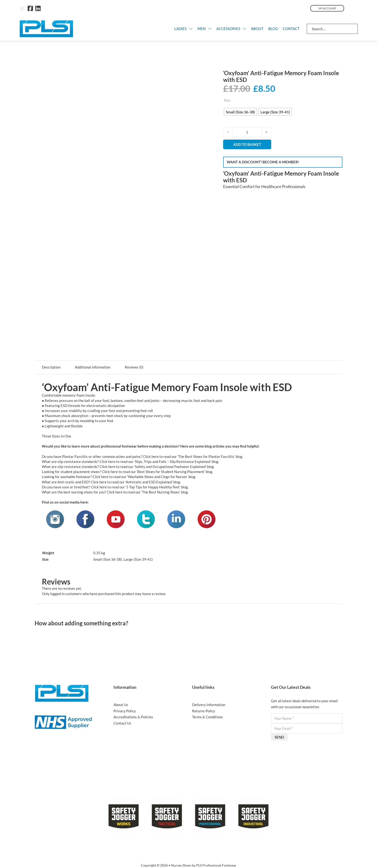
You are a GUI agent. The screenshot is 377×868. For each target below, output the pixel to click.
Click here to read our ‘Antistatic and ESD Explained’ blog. (136, 482)
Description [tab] (51, 367)
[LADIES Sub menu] (191, 29)
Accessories (228, 29)
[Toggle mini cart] (355, 8)
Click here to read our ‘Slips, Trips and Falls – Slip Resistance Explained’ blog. (159, 462)
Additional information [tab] (93, 367)
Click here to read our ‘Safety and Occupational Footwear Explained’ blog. (157, 467)
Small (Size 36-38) (108, 559)
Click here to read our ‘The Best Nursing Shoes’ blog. (148, 492)
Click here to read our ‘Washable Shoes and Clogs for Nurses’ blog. (144, 477)
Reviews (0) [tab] (134, 367)
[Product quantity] (247, 132)
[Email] (307, 728)
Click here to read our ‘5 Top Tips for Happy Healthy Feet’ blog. (140, 487)
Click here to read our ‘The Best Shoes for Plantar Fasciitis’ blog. (193, 456)
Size (227, 100)
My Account (327, 8)
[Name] (307, 718)
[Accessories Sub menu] (244, 29)
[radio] (240, 112)
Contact (291, 29)
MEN (201, 29)
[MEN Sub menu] (210, 29)
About (257, 29)
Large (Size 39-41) (138, 559)
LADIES (180, 29)
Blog (273, 29)
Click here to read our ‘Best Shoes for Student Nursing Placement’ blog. (157, 472)
